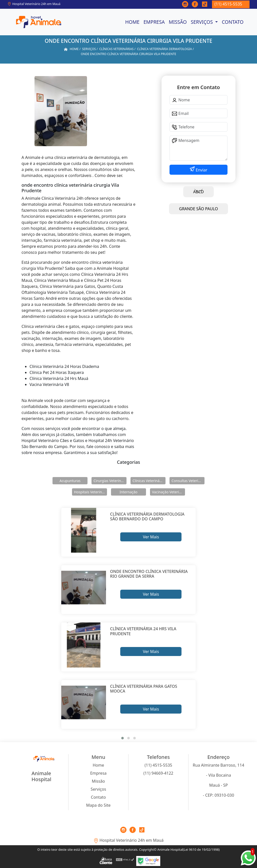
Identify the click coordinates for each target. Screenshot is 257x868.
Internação (128, 492)
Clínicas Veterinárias (149, 481)
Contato (233, 22)
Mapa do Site (98, 805)
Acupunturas (70, 481)
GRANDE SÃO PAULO (198, 209)
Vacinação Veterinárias (168, 492)
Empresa (154, 22)
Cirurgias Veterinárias (110, 481)
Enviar (201, 170)
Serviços (202, 22)
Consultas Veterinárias (188, 481)
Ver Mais (151, 537)
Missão (178, 22)
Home (132, 22)
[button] (122, 738)
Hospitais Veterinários (90, 492)
